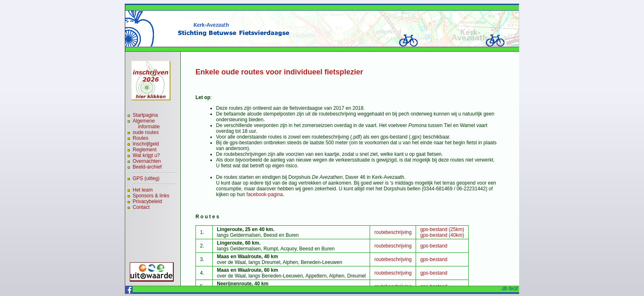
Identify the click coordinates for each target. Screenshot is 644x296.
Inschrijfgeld (146, 144)
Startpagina (145, 115)
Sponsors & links (151, 196)
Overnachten (147, 161)
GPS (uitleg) (146, 178)
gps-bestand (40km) (442, 235)
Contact (141, 207)
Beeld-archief (147, 167)
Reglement (145, 150)
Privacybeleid (147, 201)
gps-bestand (434, 246)
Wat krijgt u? (146, 155)
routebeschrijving (393, 232)
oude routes (146, 132)
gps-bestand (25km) (442, 229)
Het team (143, 190)
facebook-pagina (265, 194)
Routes (140, 138)
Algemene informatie (146, 124)
